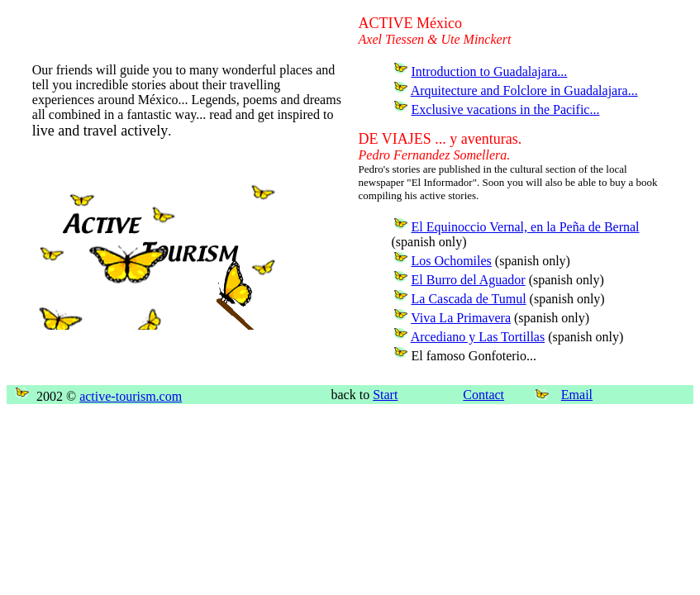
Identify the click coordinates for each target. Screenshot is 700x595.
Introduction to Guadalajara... (490, 71)
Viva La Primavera (461, 318)
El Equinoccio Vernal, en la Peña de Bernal (526, 227)
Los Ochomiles (452, 261)
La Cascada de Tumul (469, 299)
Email (577, 395)
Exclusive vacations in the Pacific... (506, 109)
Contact (483, 395)
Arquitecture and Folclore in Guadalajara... (524, 90)
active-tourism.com (131, 396)
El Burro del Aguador (469, 280)
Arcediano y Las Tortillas (478, 337)
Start (385, 395)
